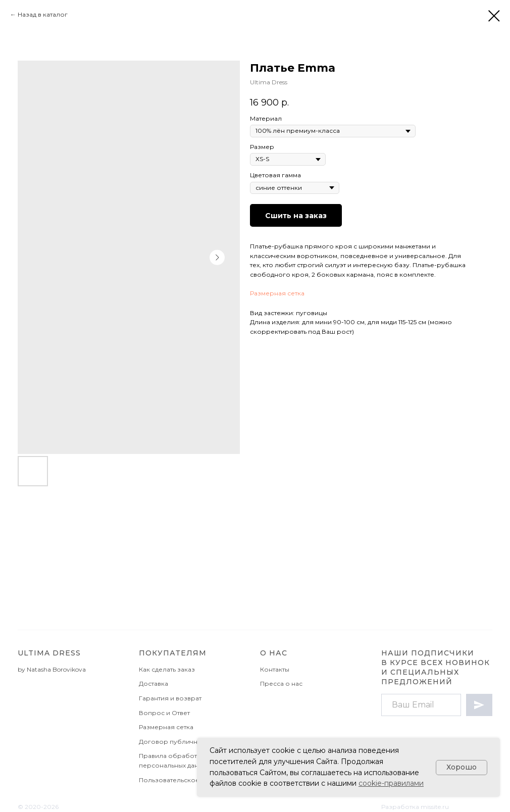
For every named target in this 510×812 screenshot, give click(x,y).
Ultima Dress (49, 653)
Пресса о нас (281, 683)
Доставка (154, 683)
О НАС (274, 653)
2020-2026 (42, 807)
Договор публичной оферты (186, 742)
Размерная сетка (277, 293)
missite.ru (435, 807)
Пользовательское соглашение (190, 780)
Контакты (275, 669)
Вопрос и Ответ (164, 713)
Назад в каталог (43, 14)
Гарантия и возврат (170, 698)
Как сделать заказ (167, 669)
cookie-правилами (391, 783)
